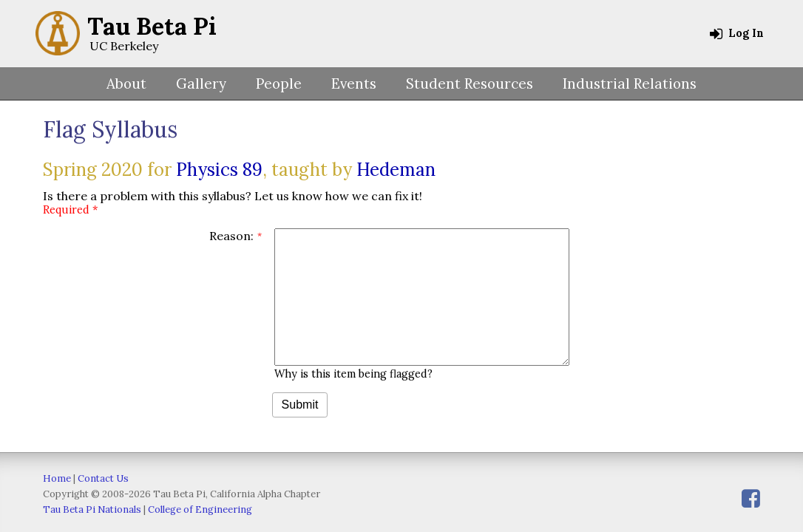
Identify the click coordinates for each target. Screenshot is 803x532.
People (279, 83)
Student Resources (470, 83)
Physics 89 (219, 170)
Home (57, 478)
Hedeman (396, 170)
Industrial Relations (630, 83)
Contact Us (103, 478)
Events (354, 83)
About (126, 83)
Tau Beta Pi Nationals (92, 509)
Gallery (201, 83)
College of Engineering (200, 509)
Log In (737, 33)
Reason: (231, 236)
